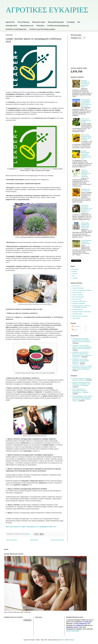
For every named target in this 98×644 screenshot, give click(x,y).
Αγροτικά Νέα (10, 22)
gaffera (63, 640)
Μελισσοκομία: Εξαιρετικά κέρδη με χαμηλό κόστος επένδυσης (86, 137)
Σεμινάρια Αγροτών (78, 309)
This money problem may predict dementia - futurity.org (82, 379)
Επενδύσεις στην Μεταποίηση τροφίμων (42, 29)
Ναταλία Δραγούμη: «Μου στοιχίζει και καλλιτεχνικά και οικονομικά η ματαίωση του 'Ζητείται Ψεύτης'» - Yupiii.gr (82, 398)
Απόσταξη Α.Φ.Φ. (11, 26)
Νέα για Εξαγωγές (23, 22)
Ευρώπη (75, 274)
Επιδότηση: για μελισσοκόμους (85, 190)
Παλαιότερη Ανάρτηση (57, 540)
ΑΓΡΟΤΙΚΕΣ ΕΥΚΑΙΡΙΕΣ (47, 10)
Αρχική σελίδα (34, 540)
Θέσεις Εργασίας (77, 292)
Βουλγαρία (75, 269)
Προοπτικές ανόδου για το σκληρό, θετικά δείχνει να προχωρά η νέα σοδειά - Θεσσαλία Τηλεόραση (82, 368)
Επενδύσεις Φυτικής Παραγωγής (58, 26)
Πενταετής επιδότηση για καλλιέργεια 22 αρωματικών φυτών (85, 84)
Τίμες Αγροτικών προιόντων (80, 316)
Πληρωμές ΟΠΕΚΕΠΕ (79, 303)
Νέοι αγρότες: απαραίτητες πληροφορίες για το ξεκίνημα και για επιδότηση (87, 208)
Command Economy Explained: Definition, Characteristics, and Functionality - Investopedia (81, 384)
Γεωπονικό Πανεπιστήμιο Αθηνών (82, 290)
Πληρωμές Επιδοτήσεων (79, 301)
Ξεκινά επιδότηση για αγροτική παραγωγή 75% (86, 242)
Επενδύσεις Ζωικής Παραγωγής (16, 29)
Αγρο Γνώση (76, 286)
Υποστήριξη (71, 22)
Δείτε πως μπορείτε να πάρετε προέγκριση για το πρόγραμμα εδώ (31, 527)
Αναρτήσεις (76, 326)
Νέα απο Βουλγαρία (78, 297)
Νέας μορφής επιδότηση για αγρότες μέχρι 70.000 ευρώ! (85, 225)
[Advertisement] (82, 53)
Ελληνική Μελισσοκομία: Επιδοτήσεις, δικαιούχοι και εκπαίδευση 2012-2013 (86, 155)
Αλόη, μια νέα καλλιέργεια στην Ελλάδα (86, 120)
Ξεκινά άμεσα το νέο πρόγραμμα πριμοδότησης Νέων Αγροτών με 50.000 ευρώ (86, 103)
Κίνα (74, 276)
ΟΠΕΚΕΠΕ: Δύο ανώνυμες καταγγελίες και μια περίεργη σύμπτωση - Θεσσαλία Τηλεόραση (81, 362)
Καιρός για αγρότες (78, 295)
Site (79, 22)
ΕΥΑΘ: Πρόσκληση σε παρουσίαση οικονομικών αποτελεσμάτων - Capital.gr (80, 391)
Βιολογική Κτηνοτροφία (56, 22)
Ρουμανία (75, 278)
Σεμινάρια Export (77, 314)
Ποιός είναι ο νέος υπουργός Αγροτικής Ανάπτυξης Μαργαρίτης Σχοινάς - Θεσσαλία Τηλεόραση (82, 347)
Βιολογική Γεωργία (39, 22)
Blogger (72, 640)
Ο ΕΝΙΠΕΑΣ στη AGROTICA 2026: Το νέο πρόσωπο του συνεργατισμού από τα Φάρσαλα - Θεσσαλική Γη (82, 355)
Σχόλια (75, 330)
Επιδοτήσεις (40, 26)
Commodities (76, 318)
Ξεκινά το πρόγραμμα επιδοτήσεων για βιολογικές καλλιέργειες (86, 173)
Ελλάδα (75, 271)
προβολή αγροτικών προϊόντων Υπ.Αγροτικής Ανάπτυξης (81, 307)
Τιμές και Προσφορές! (73, 631)
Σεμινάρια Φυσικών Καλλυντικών (82, 312)
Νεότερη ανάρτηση (12, 540)
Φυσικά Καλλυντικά (27, 26)
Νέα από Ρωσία (77, 299)
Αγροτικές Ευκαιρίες (78, 288)
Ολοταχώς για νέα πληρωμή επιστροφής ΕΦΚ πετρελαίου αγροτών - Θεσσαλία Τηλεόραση (82, 340)
